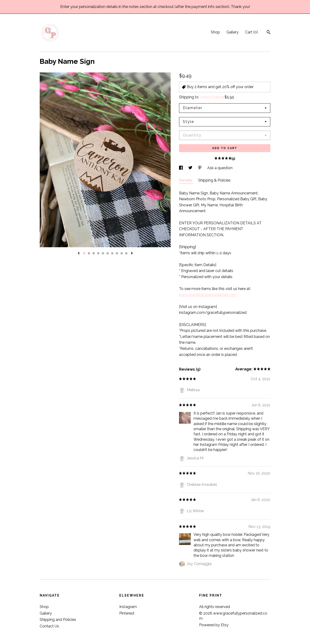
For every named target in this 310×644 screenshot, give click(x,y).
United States (211, 97)
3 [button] (94, 253)
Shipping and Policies (58, 620)
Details (186, 180)
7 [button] (112, 253)
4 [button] (98, 253)
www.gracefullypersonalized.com (208, 295)
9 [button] (122, 253)
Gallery (232, 32)
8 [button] (117, 253)
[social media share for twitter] (191, 168)
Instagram (128, 607)
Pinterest (127, 613)
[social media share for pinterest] (200, 168)
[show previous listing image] (79, 254)
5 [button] (103, 253)
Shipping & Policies (214, 180)
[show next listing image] (132, 254)
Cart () (252, 32)
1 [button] (84, 253)
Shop (215, 32)
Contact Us (49, 626)
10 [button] (126, 253)
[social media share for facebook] (181, 168)
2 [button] (89, 253)
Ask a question (220, 168)
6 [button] (108, 253)
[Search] (269, 33)
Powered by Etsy (214, 625)
